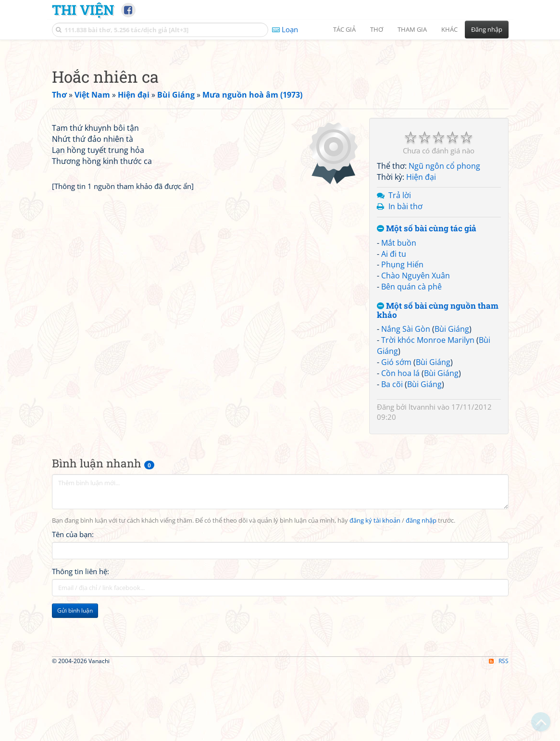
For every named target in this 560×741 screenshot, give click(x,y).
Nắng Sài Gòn (406, 464)
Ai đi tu (394, 389)
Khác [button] (449, 29)
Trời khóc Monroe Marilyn (428, 475)
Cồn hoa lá (400, 508)
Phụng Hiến (402, 399)
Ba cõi (392, 519)
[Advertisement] (280, 113)
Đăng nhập (487, 29)
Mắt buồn (399, 377)
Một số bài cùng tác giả (427, 363)
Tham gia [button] (412, 29)
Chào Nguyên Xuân (416, 410)
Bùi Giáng (452, 464)
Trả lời (400, 330)
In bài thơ (405, 341)
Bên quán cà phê (411, 421)
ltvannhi (422, 541)
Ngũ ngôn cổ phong (444, 301)
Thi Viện (83, 10)
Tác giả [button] (344, 29)
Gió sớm (396, 497)
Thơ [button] (377, 29)
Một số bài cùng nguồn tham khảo (438, 445)
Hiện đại (421, 312)
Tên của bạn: (73, 669)
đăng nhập (421, 655)
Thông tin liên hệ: (81, 706)
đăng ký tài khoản (375, 655)
